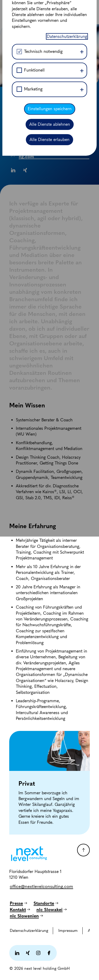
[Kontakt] (20, 910)
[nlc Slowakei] (52, 910)
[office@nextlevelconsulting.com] (41, 886)
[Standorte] (46, 903)
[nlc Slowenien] (26, 916)
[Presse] (18, 903)
